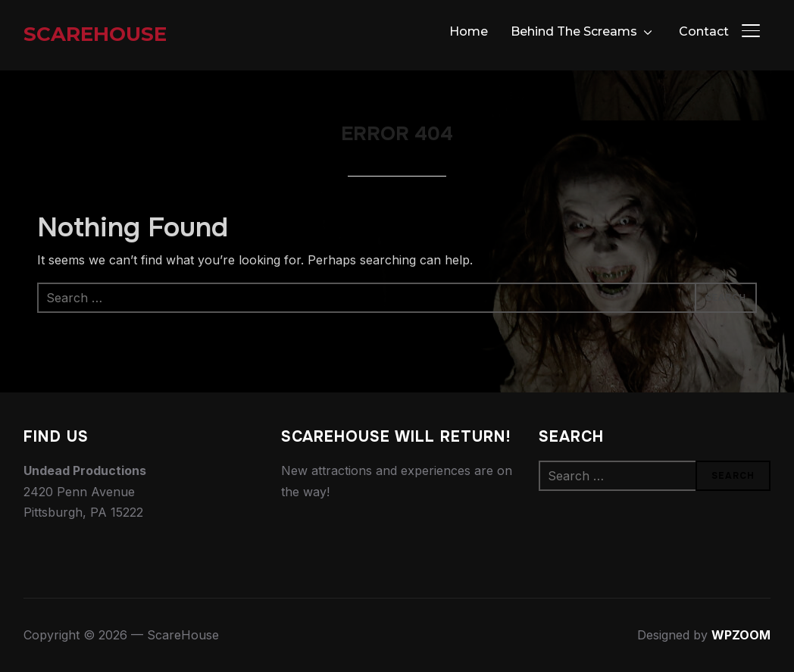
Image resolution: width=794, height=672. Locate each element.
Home (469, 31)
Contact (704, 31)
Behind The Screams (574, 31)
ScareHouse (95, 34)
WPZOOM (741, 635)
